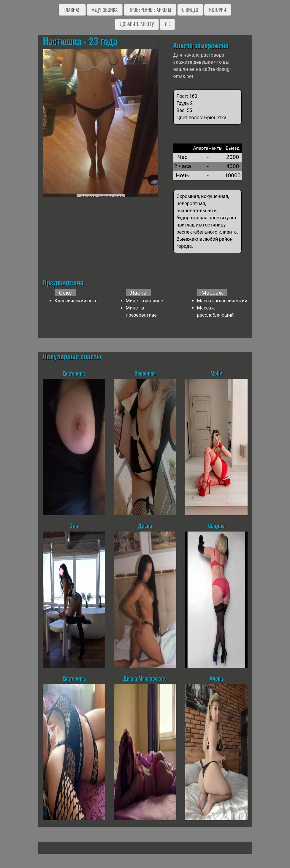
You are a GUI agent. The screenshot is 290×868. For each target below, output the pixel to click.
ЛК (167, 24)
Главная (72, 10)
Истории (217, 10)
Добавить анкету (137, 24)
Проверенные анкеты (150, 10)
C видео (190, 10)
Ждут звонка (104, 10)
